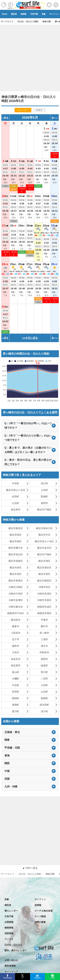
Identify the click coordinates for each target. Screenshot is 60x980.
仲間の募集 (40, 922)
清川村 (44, 483)
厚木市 (44, 646)
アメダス (9, 939)
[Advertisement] (30, 57)
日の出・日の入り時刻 (30, 874)
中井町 (16, 483)
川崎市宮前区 (44, 600)
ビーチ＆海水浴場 (44, 911)
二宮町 (44, 679)
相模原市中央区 (16, 613)
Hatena (38, 978)
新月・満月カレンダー (16, 950)
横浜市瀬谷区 (44, 567)
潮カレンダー (11, 911)
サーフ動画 (40, 916)
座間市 (44, 503)
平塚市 (44, 620)
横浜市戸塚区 (44, 510)
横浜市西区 (16, 535)
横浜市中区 (44, 535)
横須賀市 (16, 620)
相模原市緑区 (44, 607)
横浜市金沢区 (44, 548)
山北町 (16, 503)
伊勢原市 (44, 652)
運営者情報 (10, 966)
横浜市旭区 (44, 561)
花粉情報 (9, 933)
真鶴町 (16, 705)
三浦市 (44, 639)
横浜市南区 (16, 541)
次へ (54, 118)
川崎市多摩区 (16, 600)
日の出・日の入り (13, 945)
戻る (6, 118)
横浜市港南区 (16, 561)
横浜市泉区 (44, 574)
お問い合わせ (11, 960)
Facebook (7, 977)
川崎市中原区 (16, 594)
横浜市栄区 (16, 574)
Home (5, 14)
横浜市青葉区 (16, 581)
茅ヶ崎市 (44, 633)
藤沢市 (44, 626)
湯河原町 (44, 705)
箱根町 (44, 698)
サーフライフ (8, 874)
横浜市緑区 (16, 567)
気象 (44, 14)
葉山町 (16, 672)
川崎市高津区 (44, 594)
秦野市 (16, 646)
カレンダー (23, 110)
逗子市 (16, 639)
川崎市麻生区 (16, 607)
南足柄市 (16, 510)
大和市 (16, 652)
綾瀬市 (44, 665)
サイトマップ (11, 972)
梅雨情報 (9, 928)
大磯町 (16, 679)
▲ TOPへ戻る (30, 868)
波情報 (24, 14)
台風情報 (9, 922)
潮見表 (14, 14)
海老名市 (16, 659)
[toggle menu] (56, 4)
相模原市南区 (44, 613)
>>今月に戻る (30, 338)
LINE (52, 978)
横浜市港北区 (16, 554)
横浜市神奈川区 (44, 528)
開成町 (44, 496)
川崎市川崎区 (16, 587)
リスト (39, 110)
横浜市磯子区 (16, 548)
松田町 (16, 496)
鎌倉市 (16, 626)
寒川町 (44, 672)
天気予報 (34, 14)
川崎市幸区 (44, 587)
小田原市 (16, 633)
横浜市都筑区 (44, 581)
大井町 (44, 490)
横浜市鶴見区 (16, 528)
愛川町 (16, 711)
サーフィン (40, 899)
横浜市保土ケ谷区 (16, 490)
